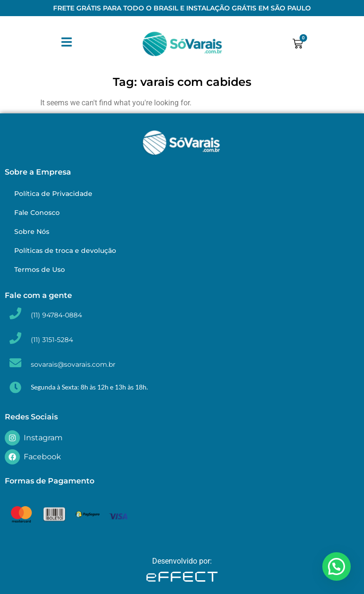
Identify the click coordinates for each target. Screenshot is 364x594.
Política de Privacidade (53, 194)
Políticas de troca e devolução (65, 251)
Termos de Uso (40, 269)
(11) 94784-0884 (56, 315)
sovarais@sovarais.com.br (73, 364)
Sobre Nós (32, 232)
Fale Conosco (37, 213)
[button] (337, 566)
